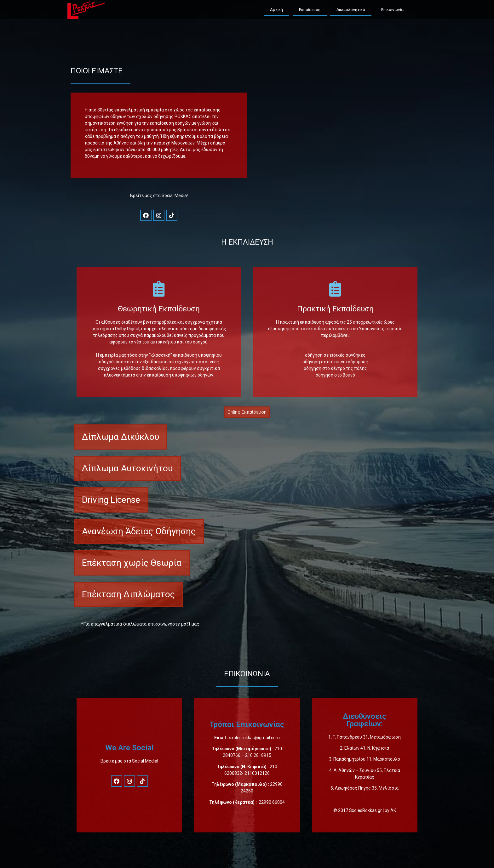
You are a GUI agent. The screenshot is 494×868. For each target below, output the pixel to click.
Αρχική (276, 9)
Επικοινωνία (392, 9)
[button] (247, 412)
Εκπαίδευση (310, 9)
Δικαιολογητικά (351, 9)
